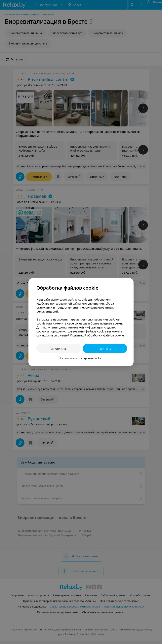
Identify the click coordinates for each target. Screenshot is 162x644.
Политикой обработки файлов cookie (97, 335)
